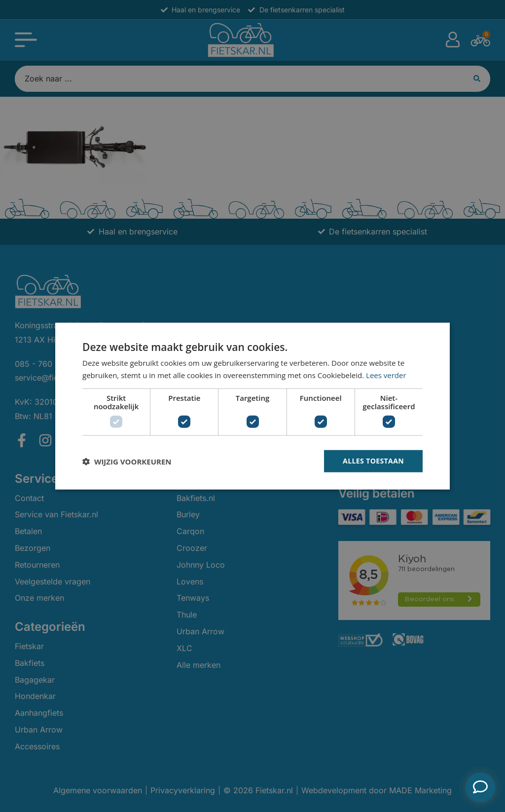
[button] (127, 461)
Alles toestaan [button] (373, 461)
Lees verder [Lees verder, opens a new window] (386, 375)
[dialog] (252, 406)
